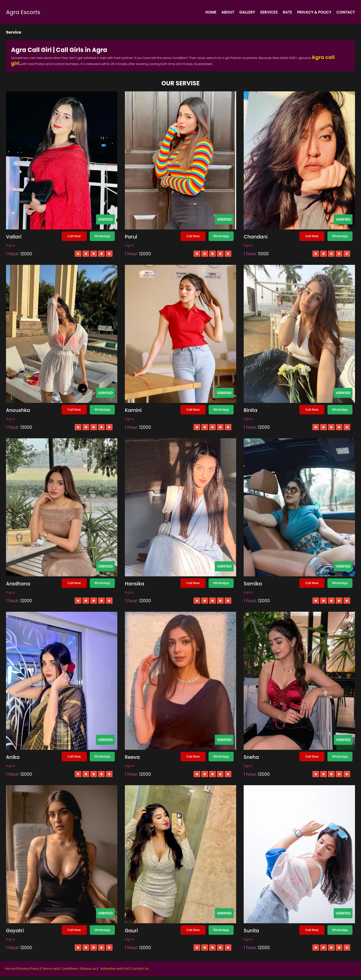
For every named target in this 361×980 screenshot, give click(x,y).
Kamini (133, 410)
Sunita (251, 931)
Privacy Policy (29, 969)
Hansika (134, 584)
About (228, 12)
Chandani (256, 237)
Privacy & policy (314, 12)
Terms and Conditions (60, 969)
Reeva (132, 757)
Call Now (74, 236)
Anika (13, 757)
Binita (250, 410)
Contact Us (140, 969)
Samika (253, 584)
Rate (287, 12)
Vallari (14, 237)
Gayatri (15, 931)
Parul (131, 237)
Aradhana (18, 584)
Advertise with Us (114, 969)
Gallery (247, 12)
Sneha (251, 757)
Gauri (131, 931)
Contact (346, 12)
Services (269, 12)
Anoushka (18, 410)
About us (89, 969)
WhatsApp (102, 236)
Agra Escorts (23, 12)
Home (211, 12)
